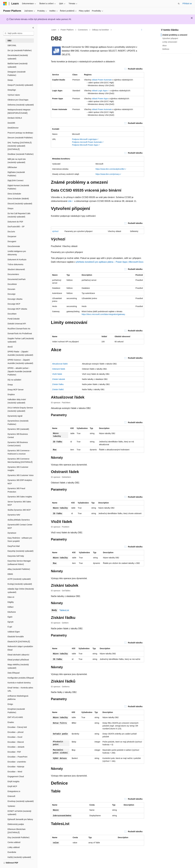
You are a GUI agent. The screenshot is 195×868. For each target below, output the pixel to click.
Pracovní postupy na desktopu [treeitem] (20, 133)
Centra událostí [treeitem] (14, 842)
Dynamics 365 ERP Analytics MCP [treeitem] (20, 482)
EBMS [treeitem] (10, 574)
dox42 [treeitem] (10, 347)
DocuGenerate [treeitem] (14, 246)
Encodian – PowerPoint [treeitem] (17, 757)
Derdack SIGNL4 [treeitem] (15, 118)
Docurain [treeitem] (11, 289)
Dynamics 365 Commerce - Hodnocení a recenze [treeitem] (19, 452)
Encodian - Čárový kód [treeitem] (17, 727)
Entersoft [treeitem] (11, 796)
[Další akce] (142, 30)
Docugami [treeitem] (12, 241)
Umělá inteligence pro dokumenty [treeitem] (17, 253)
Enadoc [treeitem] (11, 722)
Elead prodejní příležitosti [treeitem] (18, 660)
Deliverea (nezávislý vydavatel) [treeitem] (21, 105)
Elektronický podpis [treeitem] (16, 824)
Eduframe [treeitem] (12, 612)
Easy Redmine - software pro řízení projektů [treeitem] (20, 540)
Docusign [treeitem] (12, 294)
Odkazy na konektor (100, 30)
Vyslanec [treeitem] (11, 806)
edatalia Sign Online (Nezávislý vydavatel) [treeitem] (21, 591)
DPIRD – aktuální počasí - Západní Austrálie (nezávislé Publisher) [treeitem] (19, 371)
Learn (54, 30)
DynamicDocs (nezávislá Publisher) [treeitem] (18, 423)
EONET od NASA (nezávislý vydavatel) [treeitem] (19, 813)
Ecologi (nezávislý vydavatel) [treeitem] (20, 584)
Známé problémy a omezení (175, 35)
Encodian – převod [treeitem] (16, 732)
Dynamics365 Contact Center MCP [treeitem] (20, 526)
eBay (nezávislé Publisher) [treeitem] (19, 569)
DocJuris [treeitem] (11, 232)
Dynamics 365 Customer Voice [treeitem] (21, 475)
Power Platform (67, 30)
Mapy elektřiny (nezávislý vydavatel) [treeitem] (18, 666)
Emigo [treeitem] (10, 704)
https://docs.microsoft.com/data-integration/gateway (103, 314)
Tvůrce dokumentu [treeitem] (15, 264)
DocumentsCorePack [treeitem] (17, 279)
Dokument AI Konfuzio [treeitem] (17, 260)
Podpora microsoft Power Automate (87, 142)
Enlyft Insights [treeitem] (13, 781)
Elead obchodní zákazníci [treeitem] (18, 655)
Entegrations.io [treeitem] (14, 791)
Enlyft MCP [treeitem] (12, 786)
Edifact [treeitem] (10, 607)
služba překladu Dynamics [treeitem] (19, 520)
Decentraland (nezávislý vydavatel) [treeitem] (18, 57)
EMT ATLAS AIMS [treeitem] (15, 717)
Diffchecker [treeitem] (12, 167)
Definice (166, 49)
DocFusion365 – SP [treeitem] (16, 227)
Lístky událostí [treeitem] (14, 847)
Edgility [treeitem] (11, 602)
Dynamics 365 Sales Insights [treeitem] (20, 497)
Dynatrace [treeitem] (12, 533)
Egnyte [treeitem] (11, 622)
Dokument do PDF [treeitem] (15, 222)
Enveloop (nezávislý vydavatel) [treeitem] (21, 801)
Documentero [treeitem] (13, 274)
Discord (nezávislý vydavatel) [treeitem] (20, 204)
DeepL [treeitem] (10, 80)
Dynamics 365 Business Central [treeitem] (18, 436)
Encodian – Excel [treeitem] (15, 737)
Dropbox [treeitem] (11, 394)
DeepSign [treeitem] (12, 90)
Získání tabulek (59, 379)
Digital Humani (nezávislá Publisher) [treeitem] (18, 187)
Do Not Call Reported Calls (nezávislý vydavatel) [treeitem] (19, 215)
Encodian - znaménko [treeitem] (17, 762)
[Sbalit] (33, 28)
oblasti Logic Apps (99, 91)
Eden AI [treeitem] (11, 597)
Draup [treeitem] (10, 385)
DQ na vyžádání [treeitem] (14, 380)
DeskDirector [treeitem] (13, 128)
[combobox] (19, 33)
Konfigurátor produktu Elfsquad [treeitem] (21, 678)
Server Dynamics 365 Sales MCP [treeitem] (19, 503)
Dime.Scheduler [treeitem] (14, 194)
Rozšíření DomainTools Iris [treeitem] (19, 329)
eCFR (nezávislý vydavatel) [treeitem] (19, 579)
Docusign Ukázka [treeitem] (15, 299)
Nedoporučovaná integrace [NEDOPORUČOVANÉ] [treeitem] (19, 111)
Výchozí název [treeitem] (14, 95)
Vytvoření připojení (170, 38)
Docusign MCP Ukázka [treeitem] (17, 309)
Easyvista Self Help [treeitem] (16, 556)
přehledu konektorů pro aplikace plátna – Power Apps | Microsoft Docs (110, 262)
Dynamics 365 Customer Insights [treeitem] (18, 469)
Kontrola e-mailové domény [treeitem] (19, 683)
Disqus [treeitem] (10, 208)
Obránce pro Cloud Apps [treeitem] (18, 100)
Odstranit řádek (59, 369)
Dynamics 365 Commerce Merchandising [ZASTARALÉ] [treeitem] (20, 460)
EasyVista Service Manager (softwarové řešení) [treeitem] (19, 563)
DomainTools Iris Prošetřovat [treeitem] (20, 333)
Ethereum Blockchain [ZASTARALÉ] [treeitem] (17, 831)
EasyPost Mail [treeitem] (14, 546)
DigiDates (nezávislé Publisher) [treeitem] (16, 174)
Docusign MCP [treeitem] (14, 304)
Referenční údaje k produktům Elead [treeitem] (20, 648)
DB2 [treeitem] (9, 41)
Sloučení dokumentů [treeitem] (16, 269)
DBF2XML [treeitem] (12, 45)
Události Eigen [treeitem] (14, 632)
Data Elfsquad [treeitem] (14, 673)
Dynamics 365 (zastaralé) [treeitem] (18, 429)
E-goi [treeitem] (10, 627)
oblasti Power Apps (100, 99)
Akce (164, 46)
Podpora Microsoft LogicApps (84, 139)
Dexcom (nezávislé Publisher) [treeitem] (20, 138)
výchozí (55, 231)
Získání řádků (58, 389)
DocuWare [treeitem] (12, 314)
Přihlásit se (187, 4)
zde (70, 201)
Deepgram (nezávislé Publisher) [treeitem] (17, 73)
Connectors (83, 30)
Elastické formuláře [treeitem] (16, 637)
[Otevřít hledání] (179, 4)
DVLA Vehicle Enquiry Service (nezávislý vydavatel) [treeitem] (20, 409)
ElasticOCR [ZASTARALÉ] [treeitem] (19, 642)
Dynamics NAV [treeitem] (14, 515)
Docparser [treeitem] (12, 236)
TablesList (64, 610)
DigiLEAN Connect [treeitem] (16, 180)
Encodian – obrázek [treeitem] (16, 747)
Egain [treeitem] (10, 617)
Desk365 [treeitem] (11, 123)
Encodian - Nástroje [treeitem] (16, 767)
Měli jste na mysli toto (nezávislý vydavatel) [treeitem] (17, 161)
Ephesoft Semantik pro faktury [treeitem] (20, 819)
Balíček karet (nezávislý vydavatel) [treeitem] (18, 65)
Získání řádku (58, 384)
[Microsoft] (5, 4)
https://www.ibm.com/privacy (108, 174)
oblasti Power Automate (102, 80)
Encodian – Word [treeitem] (15, 772)
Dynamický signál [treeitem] (15, 416)
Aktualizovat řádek (60, 364)
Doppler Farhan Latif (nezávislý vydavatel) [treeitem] (21, 340)
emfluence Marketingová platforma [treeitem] (18, 698)
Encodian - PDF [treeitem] (14, 752)
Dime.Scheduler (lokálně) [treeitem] (18, 199)
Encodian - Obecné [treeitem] (16, 742)
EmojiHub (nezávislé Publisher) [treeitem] (16, 711)
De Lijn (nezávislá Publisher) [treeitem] (20, 50)
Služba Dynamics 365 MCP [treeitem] (19, 510)
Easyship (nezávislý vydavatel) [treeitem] (21, 551)
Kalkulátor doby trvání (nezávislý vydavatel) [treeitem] (17, 401)
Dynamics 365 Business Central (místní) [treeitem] (18, 444)
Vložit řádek (57, 374)
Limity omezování (170, 42)
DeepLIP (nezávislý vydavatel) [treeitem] (20, 85)
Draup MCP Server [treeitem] (16, 390)
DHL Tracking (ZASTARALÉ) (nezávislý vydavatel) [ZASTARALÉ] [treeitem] (20, 146)
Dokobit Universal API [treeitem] (17, 324)
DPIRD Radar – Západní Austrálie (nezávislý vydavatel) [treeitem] (20, 353)
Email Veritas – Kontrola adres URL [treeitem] (20, 689)
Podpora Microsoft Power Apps (85, 145)
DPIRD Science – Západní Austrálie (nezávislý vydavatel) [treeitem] (20, 362)
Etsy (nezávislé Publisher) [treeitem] (18, 837)
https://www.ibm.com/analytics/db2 (110, 169)
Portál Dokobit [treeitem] (14, 319)
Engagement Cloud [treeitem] (16, 776)
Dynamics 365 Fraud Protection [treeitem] (16, 490)
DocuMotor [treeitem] (12, 284)
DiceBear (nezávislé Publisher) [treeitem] (21, 154)
